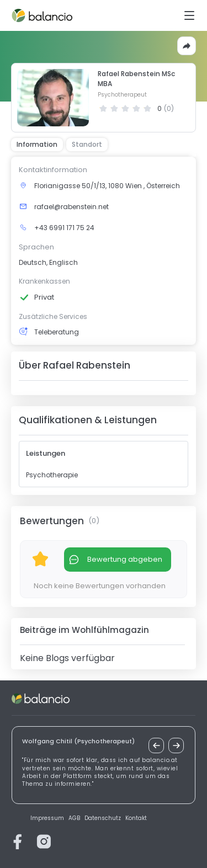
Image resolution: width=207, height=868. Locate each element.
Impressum (47, 818)
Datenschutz (103, 818)
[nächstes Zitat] (176, 745)
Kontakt (136, 818)
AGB (74, 818)
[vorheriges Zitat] (156, 745)
